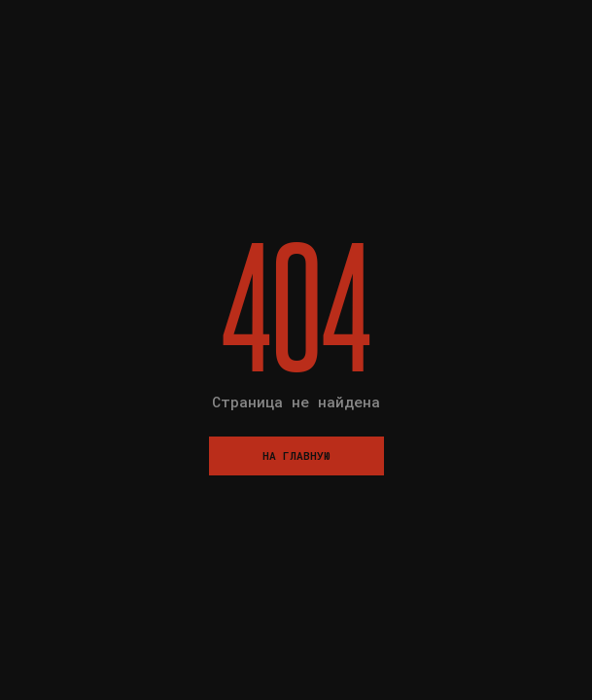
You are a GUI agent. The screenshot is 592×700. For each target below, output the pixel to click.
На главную (296, 455)
